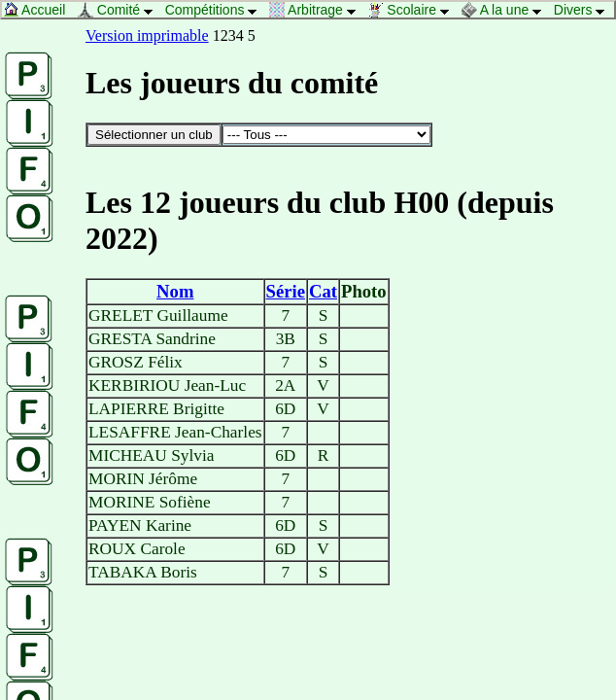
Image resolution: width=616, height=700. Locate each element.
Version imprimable (147, 35)
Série (286, 291)
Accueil (39, 10)
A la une (507, 10)
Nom (175, 291)
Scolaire (413, 10)
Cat (323, 291)
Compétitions (216, 10)
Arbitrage (318, 10)
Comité (120, 10)
